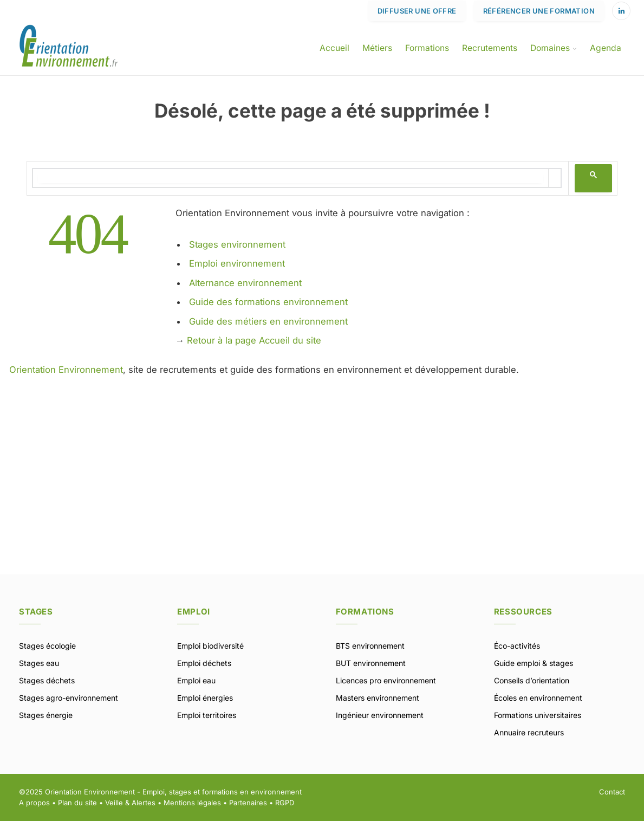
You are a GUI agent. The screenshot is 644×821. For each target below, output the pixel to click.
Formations (427, 48)
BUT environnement (371, 663)
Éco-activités (517, 646)
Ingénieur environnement (380, 715)
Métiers (377, 48)
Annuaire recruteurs (529, 732)
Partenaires (248, 803)
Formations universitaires (538, 715)
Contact (612, 792)
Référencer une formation (539, 11)
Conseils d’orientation (532, 680)
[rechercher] (291, 178)
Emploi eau (196, 680)
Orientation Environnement (66, 370)
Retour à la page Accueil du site (254, 340)
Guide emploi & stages (534, 663)
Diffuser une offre (417, 11)
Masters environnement (378, 698)
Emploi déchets (204, 663)
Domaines (550, 48)
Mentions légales (192, 803)
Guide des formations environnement (268, 302)
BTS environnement (370, 646)
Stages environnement (237, 244)
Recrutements (490, 48)
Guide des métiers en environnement (268, 321)
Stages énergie (46, 715)
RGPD (285, 803)
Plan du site (77, 803)
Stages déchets (47, 680)
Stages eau (39, 663)
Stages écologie (47, 646)
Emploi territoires (207, 715)
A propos (34, 803)
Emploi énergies (205, 698)
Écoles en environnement (538, 698)
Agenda (606, 48)
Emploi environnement (237, 263)
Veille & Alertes (130, 803)
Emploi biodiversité (210, 646)
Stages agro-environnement (69, 698)
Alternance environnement (245, 283)
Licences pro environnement (386, 680)
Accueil (334, 48)
